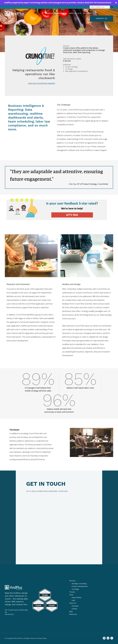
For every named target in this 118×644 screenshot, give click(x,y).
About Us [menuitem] (73, 603)
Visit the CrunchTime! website (42, 83)
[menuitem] (78, 584)
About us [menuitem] (72, 13)
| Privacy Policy (42, 638)
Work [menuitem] (65, 13)
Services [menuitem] (49, 13)
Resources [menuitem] (87, 13)
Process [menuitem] (58, 13)
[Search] (100, 7)
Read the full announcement (98, 3)
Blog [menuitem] (80, 13)
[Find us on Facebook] (112, 638)
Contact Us (102, 18)
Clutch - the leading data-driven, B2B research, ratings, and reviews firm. (17, 602)
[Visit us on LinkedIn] (108, 638)
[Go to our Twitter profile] (104, 638)
